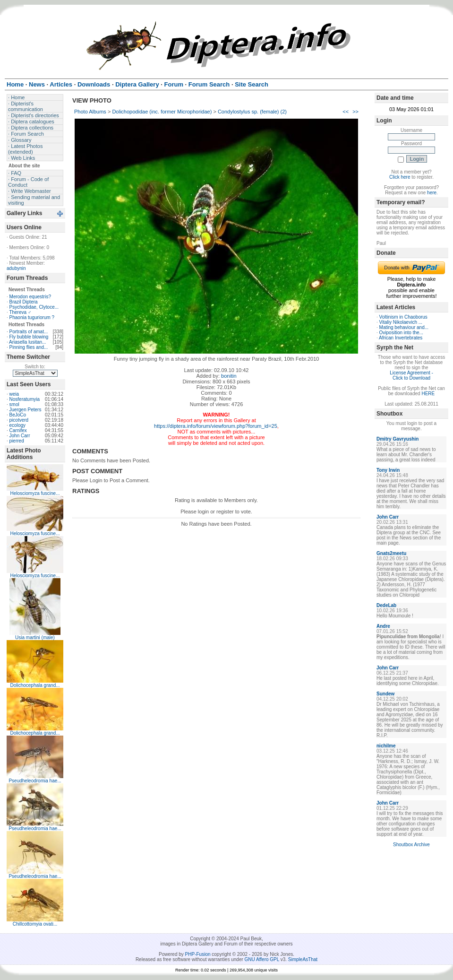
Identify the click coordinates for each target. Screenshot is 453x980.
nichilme (386, 746)
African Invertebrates (401, 338)
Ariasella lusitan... (27, 342)
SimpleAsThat (303, 959)
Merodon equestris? (30, 297)
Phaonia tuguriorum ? (32, 317)
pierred (17, 441)
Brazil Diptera (24, 302)
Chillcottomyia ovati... (35, 924)
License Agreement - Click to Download (411, 375)
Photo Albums (90, 112)
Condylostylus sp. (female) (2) (252, 112)
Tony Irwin (388, 470)
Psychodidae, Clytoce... (34, 307)
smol (14, 404)
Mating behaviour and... (404, 327)
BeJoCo (18, 415)
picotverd (19, 420)
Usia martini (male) (35, 637)
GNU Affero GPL (262, 959)
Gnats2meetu (391, 553)
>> (355, 112)
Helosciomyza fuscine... (35, 493)
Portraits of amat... (29, 332)
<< (346, 112)
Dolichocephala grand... (35, 685)
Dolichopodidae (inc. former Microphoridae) (162, 112)
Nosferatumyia (25, 399)
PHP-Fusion (198, 954)
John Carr (20, 436)
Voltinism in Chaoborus (403, 317)
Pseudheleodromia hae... (35, 781)
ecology (17, 425)
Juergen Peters (26, 410)
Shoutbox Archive (411, 845)
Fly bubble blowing (29, 337)
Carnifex (18, 430)
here (432, 193)
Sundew (385, 694)
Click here (400, 177)
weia (14, 394)
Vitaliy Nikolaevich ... (401, 322)
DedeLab (386, 605)
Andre (383, 626)
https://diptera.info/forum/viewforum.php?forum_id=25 (216, 426)
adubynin (16, 268)
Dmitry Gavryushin (397, 439)
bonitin (229, 376)
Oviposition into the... (401, 333)
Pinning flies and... (29, 347)
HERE (428, 394)
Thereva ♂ (20, 312)
